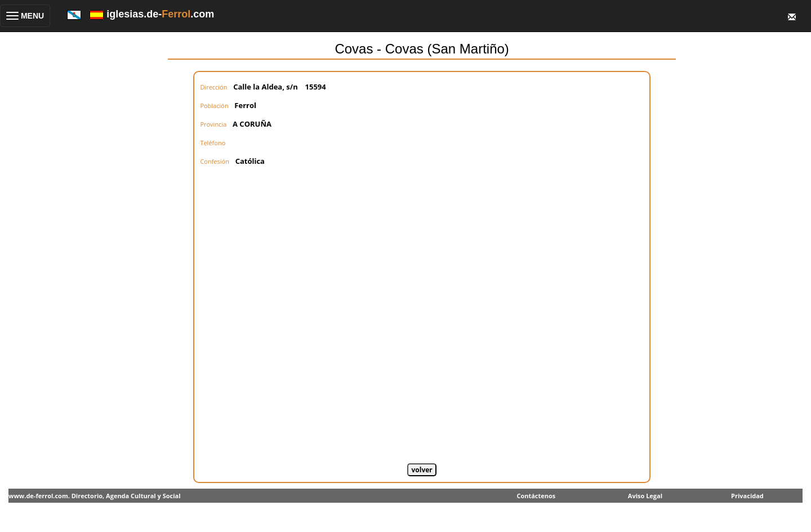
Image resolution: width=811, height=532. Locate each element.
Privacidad (747, 496)
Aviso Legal (645, 496)
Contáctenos (536, 496)
